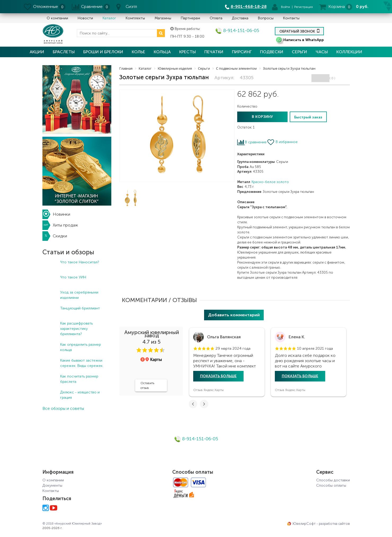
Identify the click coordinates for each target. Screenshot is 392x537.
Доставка (240, 18)
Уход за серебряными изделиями (79, 295)
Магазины (163, 18)
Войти (285, 7)
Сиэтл (131, 6)
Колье (138, 52)
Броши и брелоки (103, 52)
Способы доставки (333, 480)
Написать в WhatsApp (300, 40)
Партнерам (190, 18)
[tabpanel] (227, 362)
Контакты (291, 18)
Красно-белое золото (270, 182)
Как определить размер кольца (81, 347)
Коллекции (349, 52)
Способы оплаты (331, 485)
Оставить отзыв (147, 385)
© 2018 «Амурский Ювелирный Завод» (72, 523)
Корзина (337, 6)
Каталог (109, 18)
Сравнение (92, 6)
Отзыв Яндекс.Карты (208, 390)
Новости (85, 18)
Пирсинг (242, 52)
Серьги (299, 52)
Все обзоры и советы (63, 408)
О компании (57, 18)
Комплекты (135, 18)
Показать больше (218, 376)
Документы (52, 485)
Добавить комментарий (234, 315)
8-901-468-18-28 (249, 6)
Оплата (216, 18)
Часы (322, 52)
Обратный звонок (299, 31)
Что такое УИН (73, 277)
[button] (139, 350)
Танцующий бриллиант (80, 308)
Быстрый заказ (308, 117)
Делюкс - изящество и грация (80, 395)
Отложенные (46, 6)
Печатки (214, 52)
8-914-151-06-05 (237, 30)
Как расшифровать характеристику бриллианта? (76, 329)
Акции (37, 52)
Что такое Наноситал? (80, 262)
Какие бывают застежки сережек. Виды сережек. (82, 363)
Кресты (188, 52)
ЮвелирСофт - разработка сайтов (318, 524)
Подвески (272, 52)
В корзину (262, 117)
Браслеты (64, 52)
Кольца (162, 52)
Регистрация (303, 7)
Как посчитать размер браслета (79, 379)
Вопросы (266, 18)
